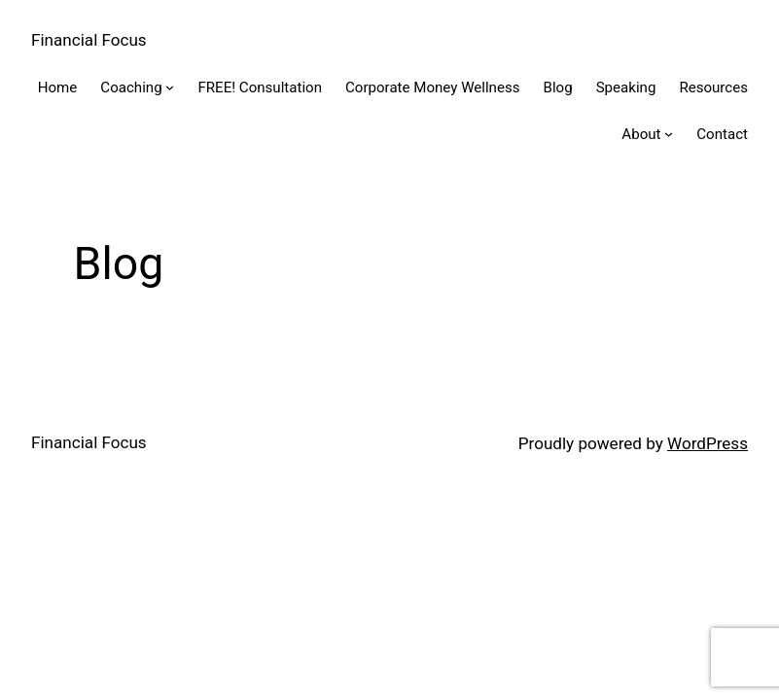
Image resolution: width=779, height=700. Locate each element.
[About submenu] (669, 134)
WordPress (708, 443)
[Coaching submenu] (170, 87)
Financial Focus (89, 40)
